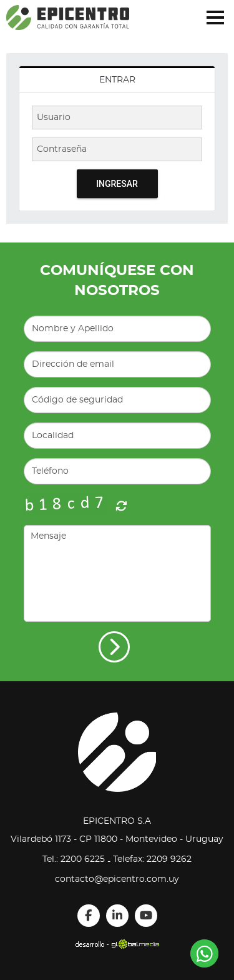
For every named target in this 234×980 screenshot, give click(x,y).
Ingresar (117, 184)
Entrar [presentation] (117, 80)
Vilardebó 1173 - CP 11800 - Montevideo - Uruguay (117, 839)
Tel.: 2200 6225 (74, 859)
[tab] (117, 80)
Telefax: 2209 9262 (152, 859)
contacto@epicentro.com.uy (117, 879)
